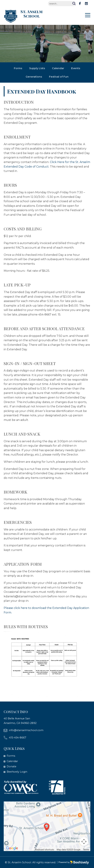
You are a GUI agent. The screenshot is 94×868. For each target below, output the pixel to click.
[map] (47, 826)
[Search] (62, 4)
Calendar (58, 68)
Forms (18, 68)
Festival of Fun (59, 77)
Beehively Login (17, 772)
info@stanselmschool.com (26, 730)
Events (76, 68)
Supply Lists (37, 68)
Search (74, 4)
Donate (12, 766)
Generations (34, 77)
